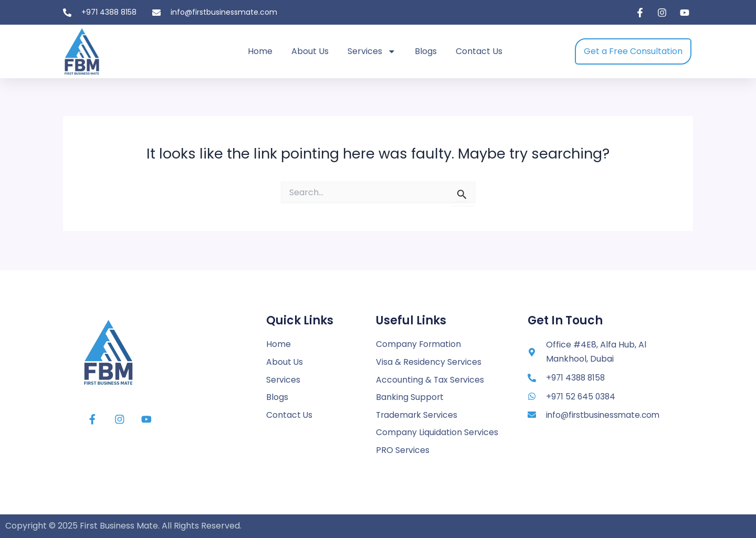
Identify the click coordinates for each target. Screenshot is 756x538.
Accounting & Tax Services (430, 379)
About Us (310, 51)
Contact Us (479, 51)
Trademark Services (418, 414)
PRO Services (403, 450)
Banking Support (410, 397)
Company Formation (419, 343)
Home (260, 51)
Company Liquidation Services (437, 432)
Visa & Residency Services (429, 361)
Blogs (426, 51)
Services (372, 51)
